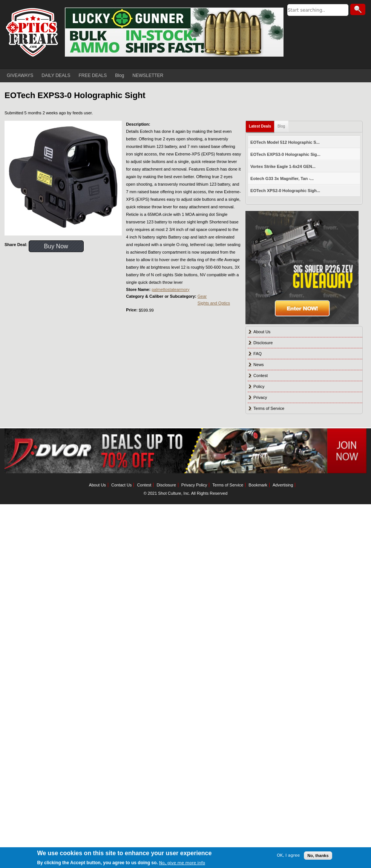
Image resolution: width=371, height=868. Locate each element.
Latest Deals (260, 126)
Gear (202, 296)
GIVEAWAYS (20, 75)
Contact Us (121, 485)
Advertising (283, 485)
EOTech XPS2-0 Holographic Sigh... (285, 191)
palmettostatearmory (170, 289)
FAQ (258, 354)
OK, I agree (288, 855)
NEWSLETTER (148, 75)
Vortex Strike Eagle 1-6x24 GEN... (283, 166)
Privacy (260, 397)
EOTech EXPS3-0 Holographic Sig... (285, 154)
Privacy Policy (194, 485)
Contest (261, 376)
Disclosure (263, 343)
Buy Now (56, 246)
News (259, 365)
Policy (259, 386)
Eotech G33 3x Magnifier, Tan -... (282, 179)
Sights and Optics (214, 303)
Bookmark (258, 485)
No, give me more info (182, 863)
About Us (262, 332)
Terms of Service (269, 408)
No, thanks (318, 856)
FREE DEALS (93, 75)
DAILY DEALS (56, 75)
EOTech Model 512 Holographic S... (285, 142)
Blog (120, 75)
